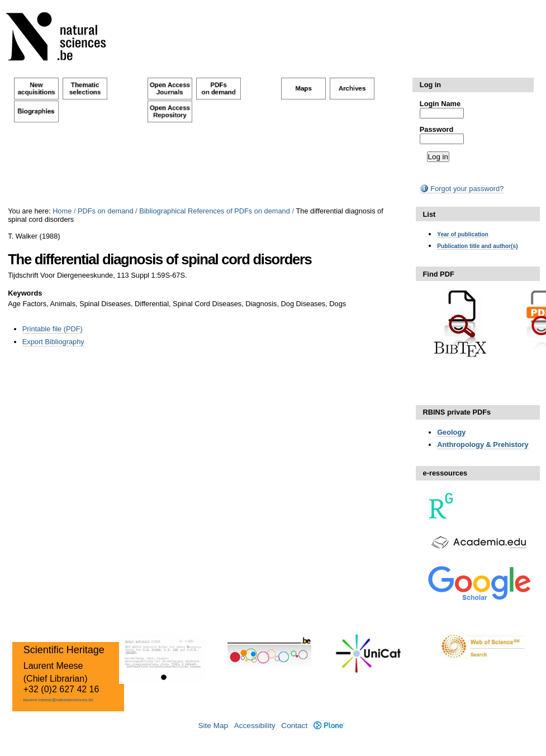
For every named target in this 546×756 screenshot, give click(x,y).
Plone (329, 726)
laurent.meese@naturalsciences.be (59, 700)
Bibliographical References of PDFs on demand (215, 211)
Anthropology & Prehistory (483, 444)
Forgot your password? (462, 189)
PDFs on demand (106, 211)
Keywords (25, 293)
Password (436, 129)
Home (62, 211)
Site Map (213, 726)
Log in (430, 85)
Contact (294, 726)
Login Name (440, 104)
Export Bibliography (53, 342)
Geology (451, 432)
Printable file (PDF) (53, 329)
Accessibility (255, 726)
